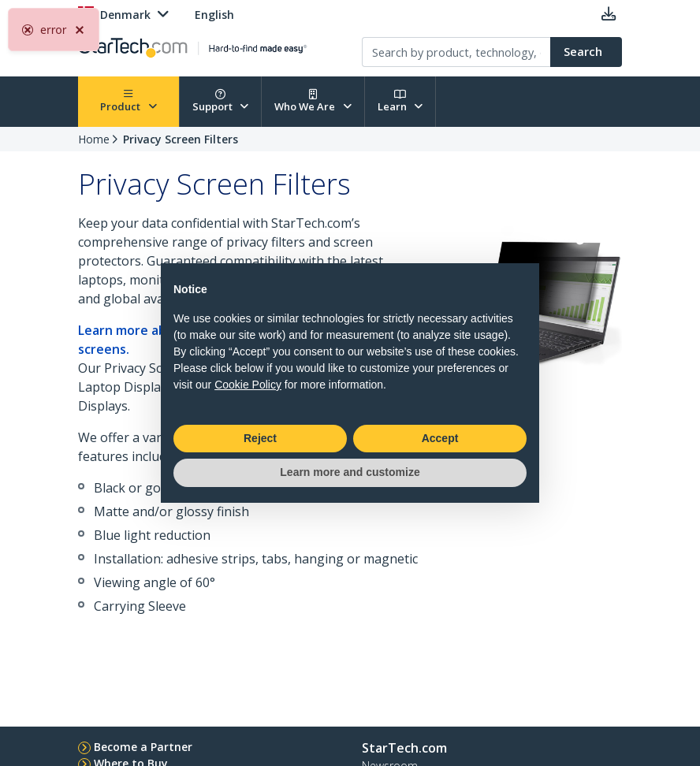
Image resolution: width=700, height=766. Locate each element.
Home (94, 139)
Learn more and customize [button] (350, 472)
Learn (400, 101)
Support (221, 101)
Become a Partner (143, 747)
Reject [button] (260, 438)
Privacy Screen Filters (181, 139)
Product (128, 101)
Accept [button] (440, 438)
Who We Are (313, 101)
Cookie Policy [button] (248, 385)
